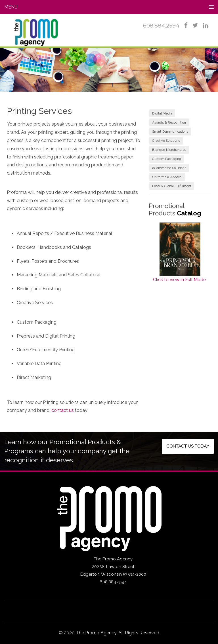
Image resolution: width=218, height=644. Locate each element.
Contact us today (185, 447)
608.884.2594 (161, 26)
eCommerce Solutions (169, 168)
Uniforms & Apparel (167, 177)
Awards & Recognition (169, 122)
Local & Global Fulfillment (172, 186)
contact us (63, 410)
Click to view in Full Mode (179, 280)
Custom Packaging (167, 159)
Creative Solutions (166, 141)
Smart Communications (170, 132)
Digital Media (162, 113)
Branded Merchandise (169, 150)
